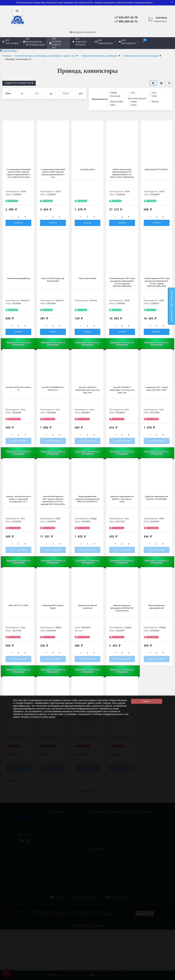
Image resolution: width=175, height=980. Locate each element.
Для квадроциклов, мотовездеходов (35, 42)
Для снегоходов (12, 42)
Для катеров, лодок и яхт (58, 43)
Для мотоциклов (128, 42)
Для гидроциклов (105, 42)
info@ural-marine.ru (83, 32)
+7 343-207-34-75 (126, 17)
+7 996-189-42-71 (126, 21)
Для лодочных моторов (82, 42)
